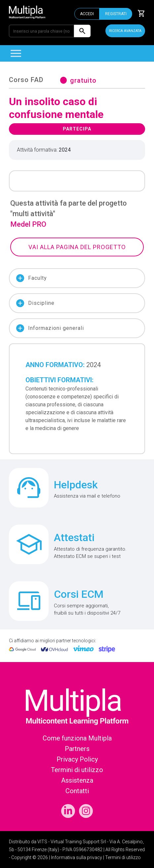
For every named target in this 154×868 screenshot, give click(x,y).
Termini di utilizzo (77, 770)
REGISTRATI (116, 14)
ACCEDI (87, 14)
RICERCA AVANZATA (125, 31)
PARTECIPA (77, 129)
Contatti (77, 791)
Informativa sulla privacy (77, 857)
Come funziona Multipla (77, 738)
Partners (77, 749)
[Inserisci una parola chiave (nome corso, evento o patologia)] (42, 31)
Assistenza (77, 780)
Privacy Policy (77, 759)
